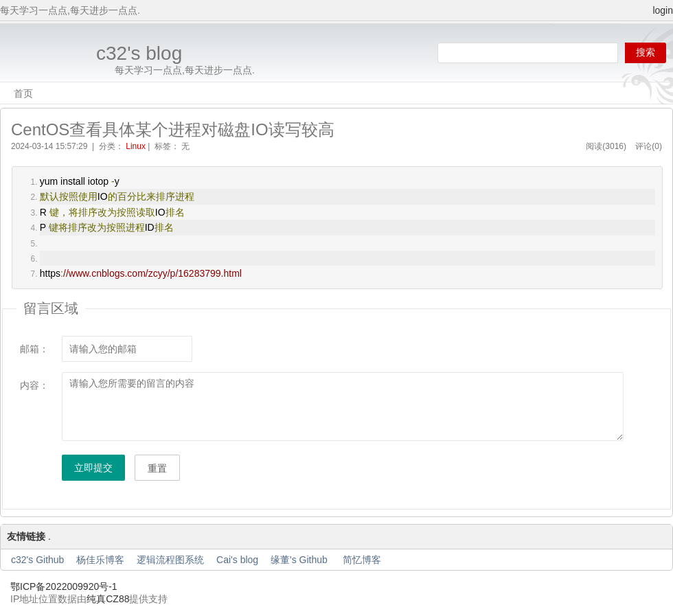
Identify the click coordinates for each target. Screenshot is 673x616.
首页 (23, 93)
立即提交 (93, 468)
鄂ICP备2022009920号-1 (64, 586)
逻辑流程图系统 (170, 560)
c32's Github (37, 560)
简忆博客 (362, 560)
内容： (34, 385)
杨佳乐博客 (100, 560)
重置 (157, 468)
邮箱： (34, 349)
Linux (136, 146)
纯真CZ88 (108, 599)
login (663, 10)
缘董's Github (300, 560)
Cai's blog (237, 560)
